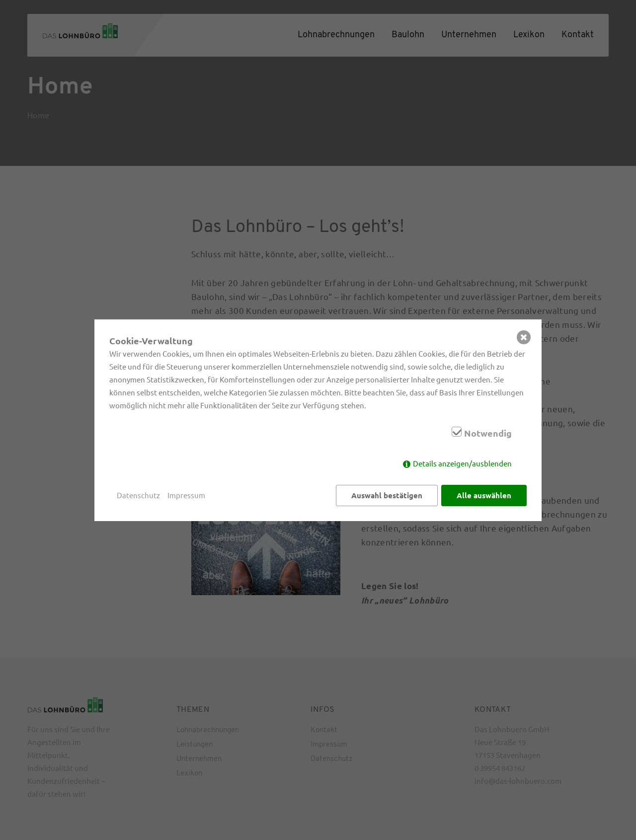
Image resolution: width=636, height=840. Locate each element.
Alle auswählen (484, 495)
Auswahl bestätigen (387, 495)
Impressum (186, 495)
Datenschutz (138, 495)
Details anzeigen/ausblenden (462, 463)
